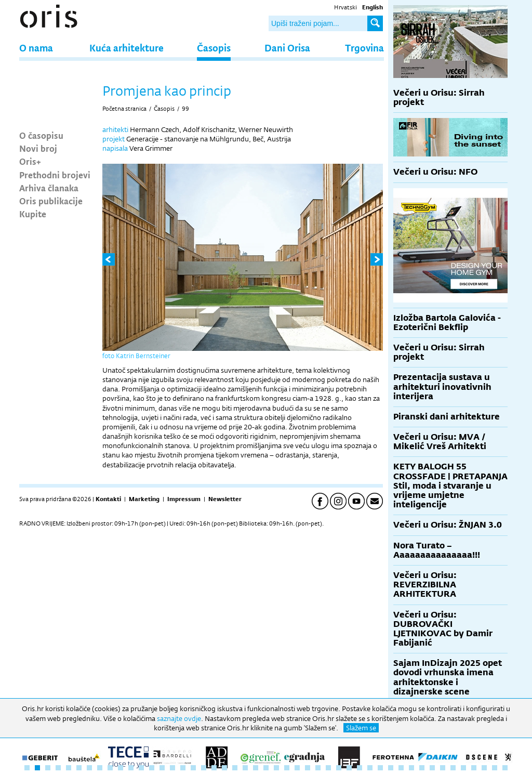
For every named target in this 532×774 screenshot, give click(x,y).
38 (411, 768)
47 (505, 768)
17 (193, 768)
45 (484, 768)
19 (214, 768)
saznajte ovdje (179, 718)
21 (235, 768)
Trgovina (364, 48)
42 (453, 768)
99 (185, 109)
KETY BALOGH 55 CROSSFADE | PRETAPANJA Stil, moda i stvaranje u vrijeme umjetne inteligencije (450, 486)
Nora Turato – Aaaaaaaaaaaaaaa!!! (437, 550)
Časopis (214, 48)
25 (276, 768)
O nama (36, 48)
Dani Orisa (287, 48)
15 (172, 768)
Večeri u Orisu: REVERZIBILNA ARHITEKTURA (425, 585)
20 (224, 768)
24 (266, 768)
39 (422, 768)
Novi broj (38, 148)
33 (360, 768)
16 (183, 768)
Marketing (144, 499)
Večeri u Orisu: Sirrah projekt (439, 97)
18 (204, 768)
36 (391, 768)
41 (443, 768)
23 (256, 768)
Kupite (33, 214)
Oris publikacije (51, 201)
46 (495, 768)
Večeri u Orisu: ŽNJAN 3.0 (448, 525)
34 (370, 768)
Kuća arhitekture (127, 48)
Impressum (184, 499)
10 (121, 768)
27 (297, 768)
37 (401, 768)
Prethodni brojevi (55, 175)
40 (432, 768)
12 (141, 768)
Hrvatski (345, 7)
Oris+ (30, 161)
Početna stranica (124, 109)
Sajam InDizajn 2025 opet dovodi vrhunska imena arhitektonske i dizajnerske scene (448, 677)
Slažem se (361, 728)
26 (287, 768)
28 (308, 768)
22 (245, 768)
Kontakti (108, 499)
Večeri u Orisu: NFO (435, 172)
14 (162, 768)
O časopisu (41, 135)
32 (349, 768)
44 (474, 768)
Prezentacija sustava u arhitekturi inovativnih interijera (442, 386)
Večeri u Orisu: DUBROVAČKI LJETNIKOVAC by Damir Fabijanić (443, 629)
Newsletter (225, 499)
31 (339, 768)
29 (318, 768)
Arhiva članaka (49, 188)
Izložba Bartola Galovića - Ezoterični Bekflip (447, 323)
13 (152, 768)
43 (463, 768)
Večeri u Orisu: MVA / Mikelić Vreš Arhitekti (440, 442)
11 (131, 768)
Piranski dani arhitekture (447, 417)
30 (328, 768)
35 (380, 768)
